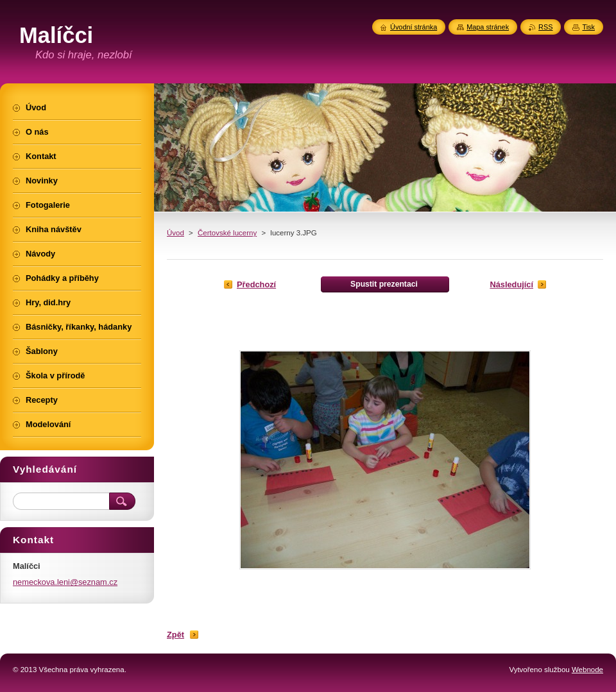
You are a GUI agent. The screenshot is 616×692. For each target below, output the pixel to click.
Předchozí (256, 284)
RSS (545, 27)
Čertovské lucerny (227, 233)
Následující (511, 284)
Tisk (588, 27)
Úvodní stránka (414, 27)
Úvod (175, 233)
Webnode (587, 670)
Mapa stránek (488, 27)
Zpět (175, 635)
